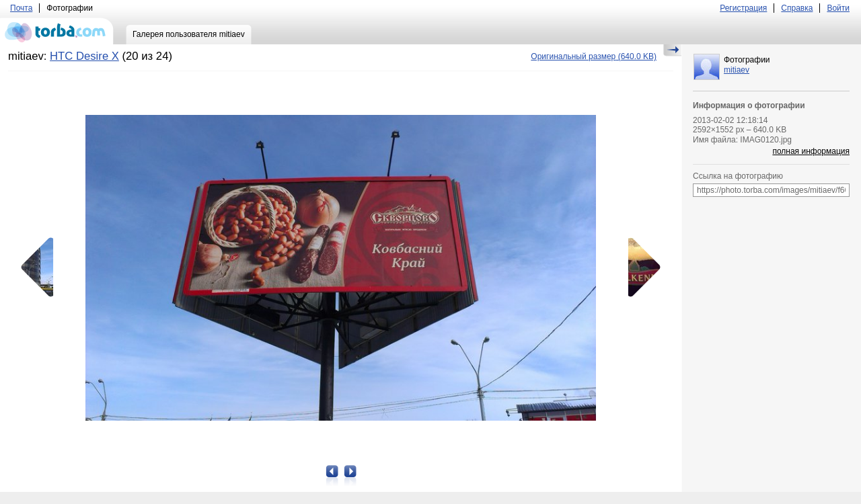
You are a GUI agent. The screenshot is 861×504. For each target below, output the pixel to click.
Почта (21, 8)
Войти (838, 8)
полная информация (811, 151)
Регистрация (743, 8)
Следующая (640, 267)
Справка (797, 8)
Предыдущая (42, 267)
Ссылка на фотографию (738, 176)
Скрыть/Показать (672, 50)
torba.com (57, 31)
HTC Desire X (84, 56)
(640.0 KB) (594, 56)
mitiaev (737, 70)
